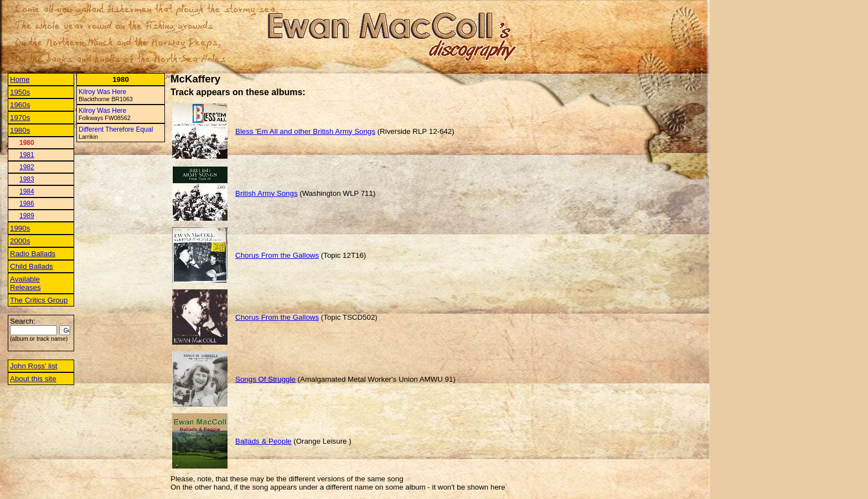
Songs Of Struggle (265, 379)
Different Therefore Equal (116, 129)
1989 (27, 216)
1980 (27, 143)
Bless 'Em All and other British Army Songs (305, 131)
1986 (27, 204)
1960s (20, 105)
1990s (20, 228)
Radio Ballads (33, 254)
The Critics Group (39, 300)
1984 (27, 191)
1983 (27, 179)
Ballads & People (263, 441)
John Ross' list (34, 366)
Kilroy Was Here (102, 92)
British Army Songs (267, 193)
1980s (20, 130)
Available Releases (25, 283)
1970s (20, 118)
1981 (27, 155)
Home (20, 79)
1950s (20, 92)
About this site (33, 379)
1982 (27, 167)
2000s (20, 241)
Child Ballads (32, 266)
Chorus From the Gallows (277, 255)
